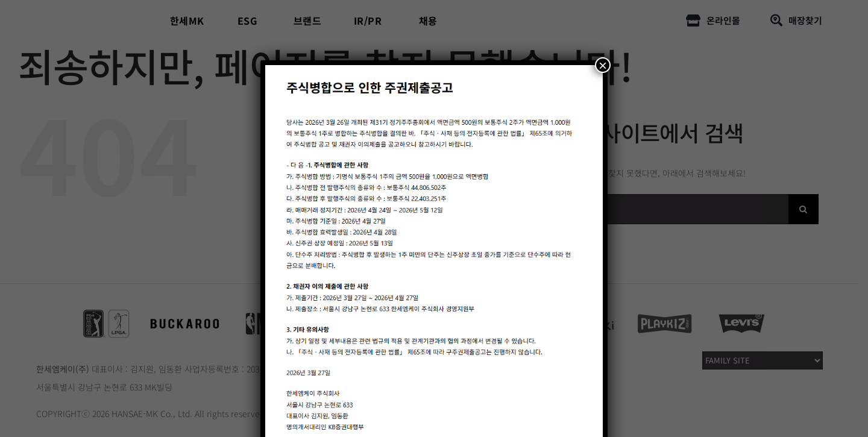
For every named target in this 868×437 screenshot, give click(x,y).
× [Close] (603, 65)
